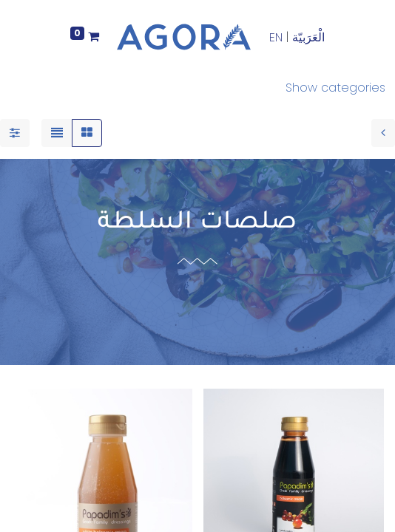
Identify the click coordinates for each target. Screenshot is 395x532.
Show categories (335, 88)
